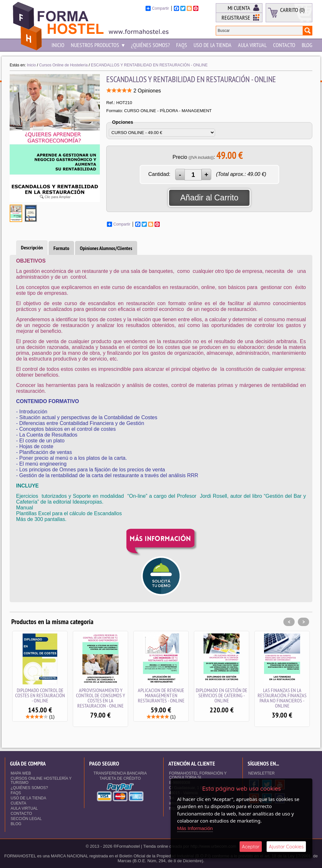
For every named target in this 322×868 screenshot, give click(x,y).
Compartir (157, 8)
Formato (61, 248)
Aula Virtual (252, 45)
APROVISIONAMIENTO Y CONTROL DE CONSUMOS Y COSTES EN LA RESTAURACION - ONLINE (100, 698)
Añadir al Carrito (209, 198)
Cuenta (18, 803)
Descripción (32, 248)
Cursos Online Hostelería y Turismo (41, 781)
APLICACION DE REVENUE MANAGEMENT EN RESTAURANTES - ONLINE (161, 695)
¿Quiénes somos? (150, 45)
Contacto (284, 45)
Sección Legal (26, 819)
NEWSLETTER (261, 773)
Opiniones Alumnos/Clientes (106, 248)
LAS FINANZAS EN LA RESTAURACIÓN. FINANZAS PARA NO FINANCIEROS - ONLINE (282, 698)
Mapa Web (21, 773)
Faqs (182, 45)
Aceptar (251, 847)
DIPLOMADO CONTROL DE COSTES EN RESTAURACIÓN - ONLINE (40, 695)
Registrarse (236, 18)
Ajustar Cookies (286, 847)
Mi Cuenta (239, 8)
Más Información (195, 828)
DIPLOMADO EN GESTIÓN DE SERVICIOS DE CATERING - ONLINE (222, 695)
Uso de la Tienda (213, 45)
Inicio (58, 45)
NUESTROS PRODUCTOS (98, 45)
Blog (307, 45)
